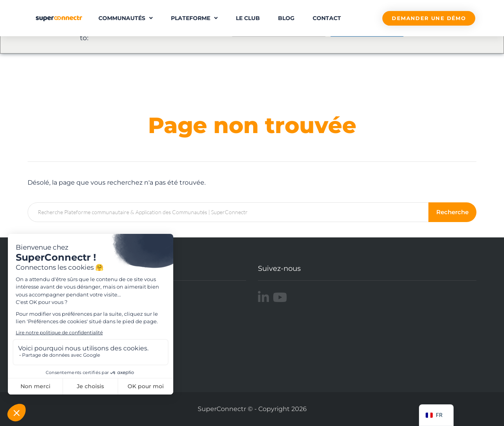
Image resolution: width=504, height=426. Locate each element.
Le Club (248, 18)
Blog (286, 18)
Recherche (452, 212)
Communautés (126, 18)
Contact (327, 18)
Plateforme (194, 18)
